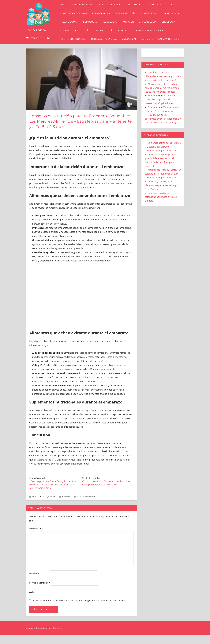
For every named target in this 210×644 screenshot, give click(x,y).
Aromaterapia (137, 9)
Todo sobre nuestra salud (38, 39)
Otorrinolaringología (76, 35)
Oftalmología (149, 26)
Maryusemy (154, 93)
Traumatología (105, 35)
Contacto (126, 35)
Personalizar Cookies (151, 35)
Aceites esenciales (112, 9)
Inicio (65, 9)
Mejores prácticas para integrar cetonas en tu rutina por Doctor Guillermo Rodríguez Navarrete (163, 183)
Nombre (34, 583)
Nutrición (129, 26)
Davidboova (154, 82)
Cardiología (158, 9)
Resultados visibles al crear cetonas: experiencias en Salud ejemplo (161, 206)
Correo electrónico (40, 592)
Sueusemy (153, 105)
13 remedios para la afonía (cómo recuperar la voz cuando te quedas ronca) (162, 97)
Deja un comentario (86, 506)
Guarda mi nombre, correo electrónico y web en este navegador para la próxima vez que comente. (79, 610)
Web (31, 601)
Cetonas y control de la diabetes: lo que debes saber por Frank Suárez (162, 194)
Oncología (170, 26)
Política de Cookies (74, 44)
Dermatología (103, 18)
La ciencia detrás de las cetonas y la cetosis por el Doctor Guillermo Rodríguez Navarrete (163, 156)
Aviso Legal (131, 44)
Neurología (111, 26)
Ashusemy (153, 116)
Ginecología (173, 18)
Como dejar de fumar (75, 18)
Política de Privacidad (105, 44)
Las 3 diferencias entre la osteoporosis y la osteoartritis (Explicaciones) (163, 85)
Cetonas (176, 9)
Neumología (91, 26)
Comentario (36, 538)
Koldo (53, 506)
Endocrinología (127, 18)
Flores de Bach (151, 18)
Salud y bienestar (85, 9)
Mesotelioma (70, 26)
